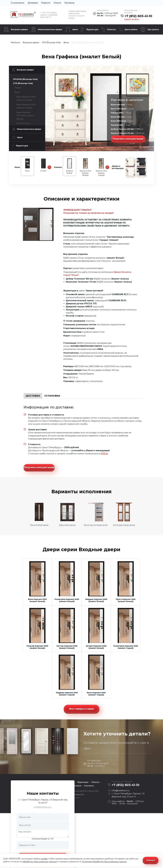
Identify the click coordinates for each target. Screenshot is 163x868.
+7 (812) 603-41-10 (138, 16)
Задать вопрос (132, 19)
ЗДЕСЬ (104, 454)
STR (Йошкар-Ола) (23, 83)
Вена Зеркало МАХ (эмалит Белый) (26, 98)
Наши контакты (43, 793)
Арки (75, 29)
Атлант (18, 88)
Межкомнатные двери (50, 29)
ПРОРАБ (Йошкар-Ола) (25, 79)
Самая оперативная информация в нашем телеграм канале (77, 15)
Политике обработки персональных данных (104, 862)
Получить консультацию (128, 139)
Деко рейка (131, 29)
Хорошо (151, 860)
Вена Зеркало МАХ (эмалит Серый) (26, 106)
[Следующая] (49, 167)
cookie (44, 859)
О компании (18, 3)
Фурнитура (92, 29)
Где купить (153, 29)
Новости (46, 3)
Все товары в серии (81, 709)
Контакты (70, 3)
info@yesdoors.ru (43, 807)
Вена (17, 92)
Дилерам (33, 3)
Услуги (57, 3)
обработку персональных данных (40, 862)
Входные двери (19, 29)
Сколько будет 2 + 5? (43, 839)
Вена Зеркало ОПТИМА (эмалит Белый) (25, 116)
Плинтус (112, 29)
